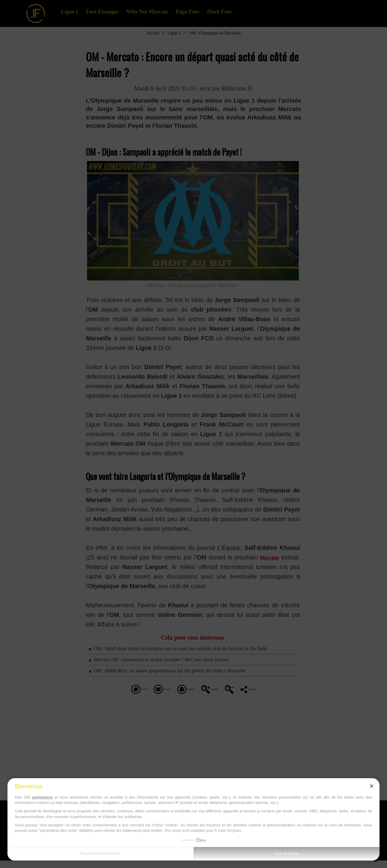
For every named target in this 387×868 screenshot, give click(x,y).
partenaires (42, 797)
